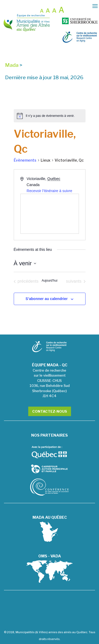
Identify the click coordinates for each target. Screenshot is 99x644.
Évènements (25, 160)
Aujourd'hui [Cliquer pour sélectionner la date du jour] (50, 281)
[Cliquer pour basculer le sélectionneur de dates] (25, 263)
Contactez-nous (50, 411)
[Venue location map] (50, 214)
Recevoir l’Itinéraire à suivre (49, 191)
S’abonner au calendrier (47, 299)
